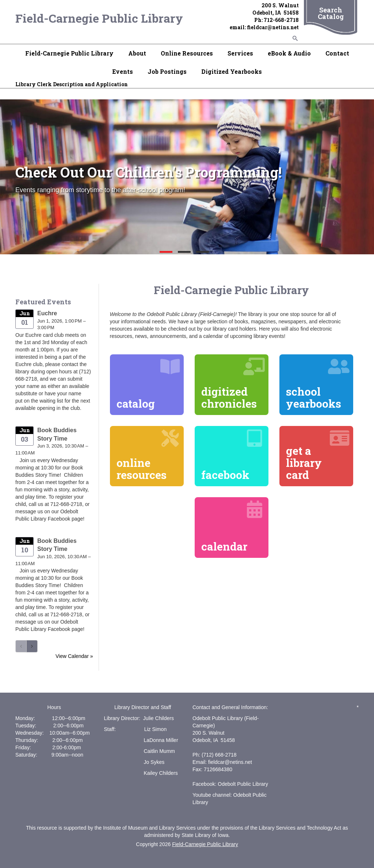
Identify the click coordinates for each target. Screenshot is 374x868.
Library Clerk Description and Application (72, 84)
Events (123, 71)
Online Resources (187, 53)
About (137, 53)
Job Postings (167, 71)
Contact (337, 53)
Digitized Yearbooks (232, 71)
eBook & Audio (289, 53)
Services (240, 53)
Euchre (47, 313)
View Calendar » (74, 656)
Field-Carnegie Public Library (99, 18)
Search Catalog (331, 13)
